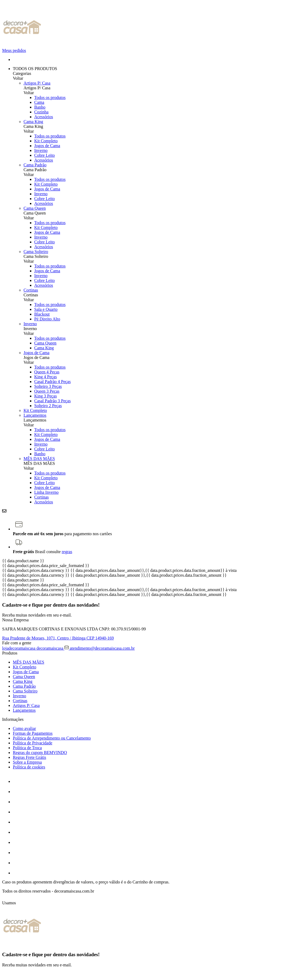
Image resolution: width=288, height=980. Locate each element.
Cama (39, 102)
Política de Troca (27, 748)
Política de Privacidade (33, 743)
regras (67, 552)
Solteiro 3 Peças (48, 386)
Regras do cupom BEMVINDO (40, 753)
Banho (40, 107)
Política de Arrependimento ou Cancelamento (52, 738)
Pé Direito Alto (47, 319)
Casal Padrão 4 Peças (52, 382)
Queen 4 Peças (47, 372)
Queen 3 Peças (47, 391)
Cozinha (41, 112)
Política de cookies (29, 767)
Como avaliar (24, 728)
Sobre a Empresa (27, 762)
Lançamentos (35, 415)
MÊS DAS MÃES (39, 459)
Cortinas (31, 290)
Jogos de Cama (47, 146)
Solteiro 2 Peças (48, 406)
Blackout (42, 314)
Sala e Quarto (46, 309)
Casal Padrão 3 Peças (52, 401)
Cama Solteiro (36, 252)
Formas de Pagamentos (33, 733)
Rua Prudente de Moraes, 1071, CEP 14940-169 (58, 638)
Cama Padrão (35, 165)
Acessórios (44, 117)
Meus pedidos (14, 50)
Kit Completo (46, 141)
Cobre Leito (45, 155)
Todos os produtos (50, 97)
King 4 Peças (45, 377)
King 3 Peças (45, 396)
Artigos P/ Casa (37, 83)
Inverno (41, 150)
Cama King (33, 122)
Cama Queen (35, 208)
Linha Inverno (46, 492)
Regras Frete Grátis (29, 757)
